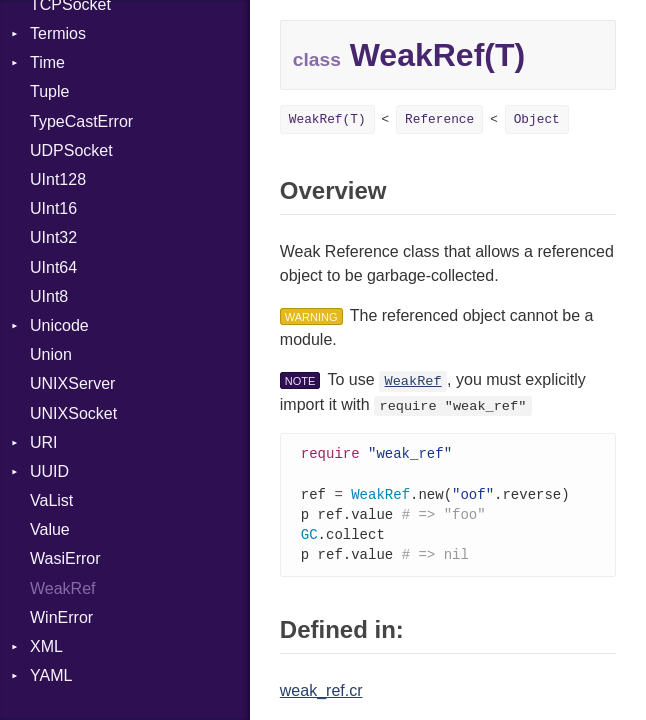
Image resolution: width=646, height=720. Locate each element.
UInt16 (53, 208)
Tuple (49, 91)
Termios (58, 33)
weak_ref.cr (321, 696)
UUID (49, 471)
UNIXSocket (73, 413)
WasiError (65, 558)
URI (44, 442)
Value (50, 529)
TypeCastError (81, 121)
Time (47, 62)
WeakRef (63, 588)
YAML (51, 675)
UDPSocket (71, 150)
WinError (61, 617)
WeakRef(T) (327, 119)
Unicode (59, 325)
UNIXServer (72, 383)
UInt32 (53, 237)
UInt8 (49, 296)
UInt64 (53, 267)
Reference (439, 119)
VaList (51, 500)
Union (51, 354)
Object (537, 119)
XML (46, 646)
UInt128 (58, 179)
